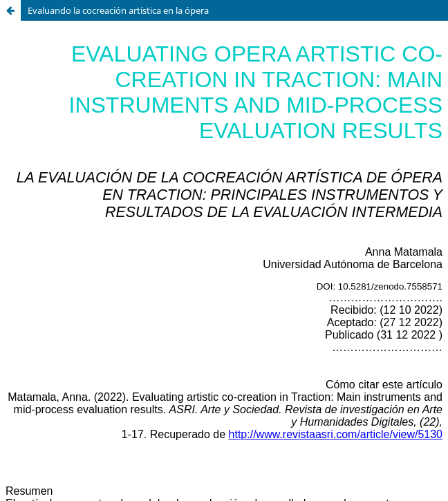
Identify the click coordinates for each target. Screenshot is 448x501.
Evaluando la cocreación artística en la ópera (118, 10)
